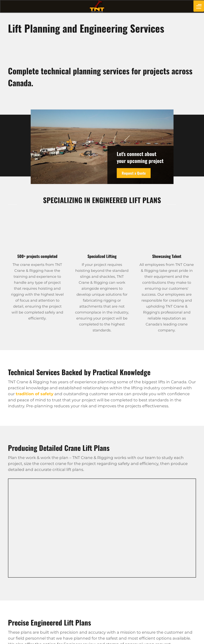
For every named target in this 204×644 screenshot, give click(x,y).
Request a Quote (134, 173)
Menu (199, 7)
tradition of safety (35, 394)
